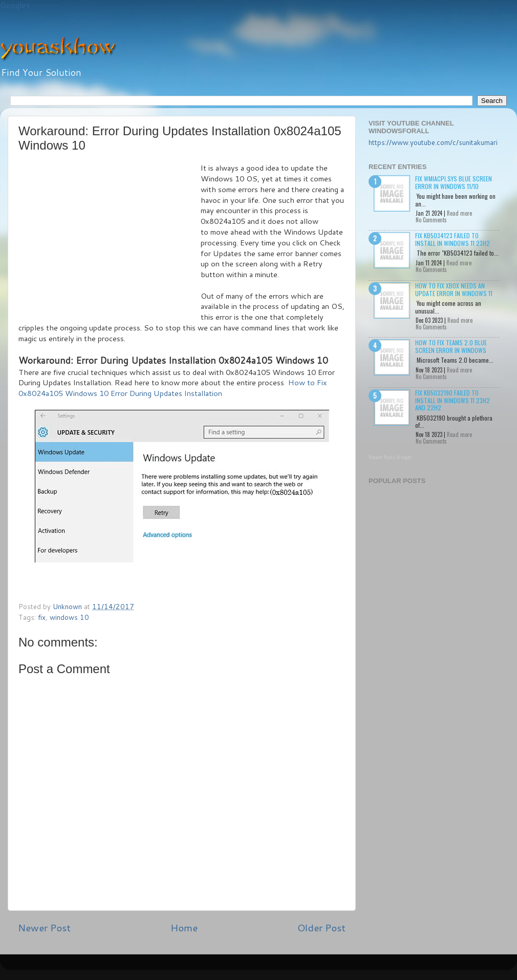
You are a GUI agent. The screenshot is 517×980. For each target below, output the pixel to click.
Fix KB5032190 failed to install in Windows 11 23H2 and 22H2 (453, 400)
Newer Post (44, 927)
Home (184, 927)
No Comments (431, 220)
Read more (459, 213)
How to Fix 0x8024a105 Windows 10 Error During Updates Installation (173, 388)
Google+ (15, 5)
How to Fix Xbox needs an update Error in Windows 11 (454, 289)
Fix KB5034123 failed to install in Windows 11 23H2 (453, 239)
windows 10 (69, 617)
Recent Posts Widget (390, 457)
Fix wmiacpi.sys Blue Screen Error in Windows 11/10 (454, 182)
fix (42, 617)
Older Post (321, 927)
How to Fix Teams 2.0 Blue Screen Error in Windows (451, 346)
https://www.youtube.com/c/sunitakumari (433, 142)
